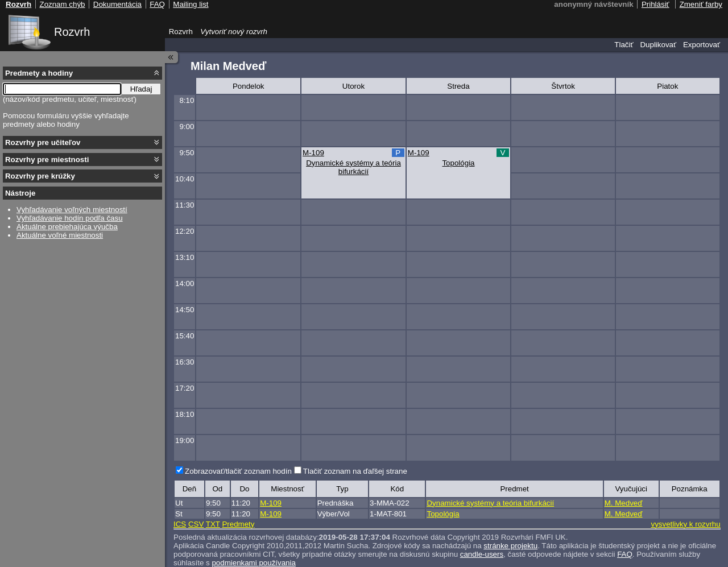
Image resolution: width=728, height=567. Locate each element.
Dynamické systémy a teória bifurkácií (353, 167)
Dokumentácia (117, 4)
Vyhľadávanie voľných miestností (72, 210)
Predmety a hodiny (39, 73)
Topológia (458, 163)
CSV (196, 524)
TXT (213, 524)
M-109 (313, 153)
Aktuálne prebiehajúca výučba (67, 227)
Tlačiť (624, 45)
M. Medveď (624, 503)
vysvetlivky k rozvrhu (685, 524)
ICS (180, 524)
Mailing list (191, 4)
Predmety (238, 524)
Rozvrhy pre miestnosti (47, 160)
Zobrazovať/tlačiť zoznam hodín (238, 471)
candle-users (482, 554)
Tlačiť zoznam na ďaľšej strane (355, 471)
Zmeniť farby (701, 4)
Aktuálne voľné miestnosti (60, 235)
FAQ (625, 554)
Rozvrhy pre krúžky (40, 176)
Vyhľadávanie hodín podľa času (70, 218)
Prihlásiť (655, 4)
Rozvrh (72, 32)
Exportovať (702, 45)
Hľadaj (141, 89)
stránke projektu (510, 546)
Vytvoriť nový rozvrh (234, 32)
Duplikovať (658, 45)
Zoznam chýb (62, 4)
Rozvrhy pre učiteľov (43, 142)
